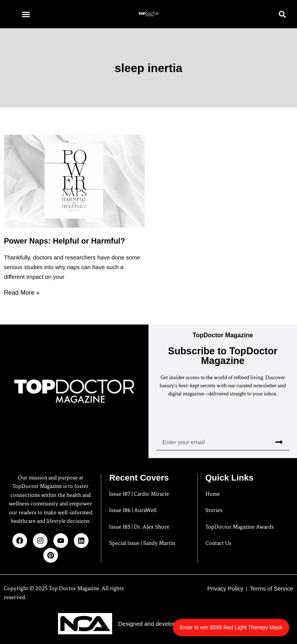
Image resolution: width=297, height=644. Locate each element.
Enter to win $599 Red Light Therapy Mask (231, 627)
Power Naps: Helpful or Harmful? (64, 241)
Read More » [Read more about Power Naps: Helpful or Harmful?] (22, 293)
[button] (26, 14)
